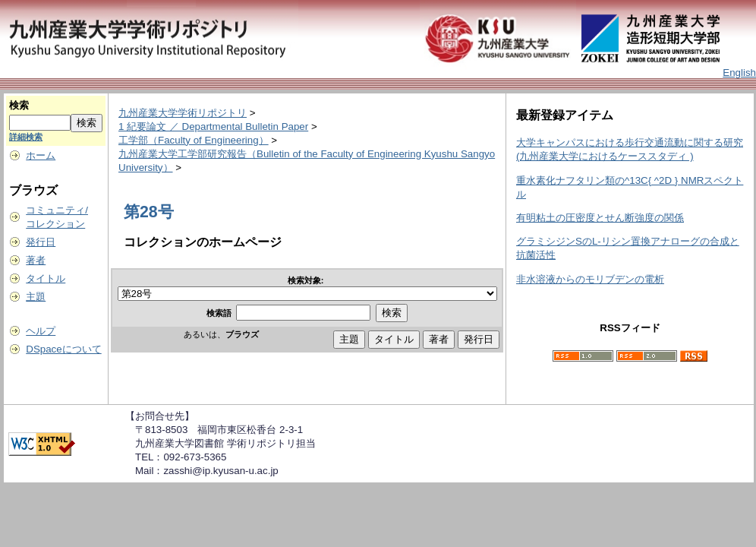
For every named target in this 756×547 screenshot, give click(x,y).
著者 (36, 260)
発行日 (41, 242)
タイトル (46, 278)
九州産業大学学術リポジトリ (183, 113)
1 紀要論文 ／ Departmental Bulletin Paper (213, 126)
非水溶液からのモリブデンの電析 (590, 279)
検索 (19, 105)
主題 (36, 297)
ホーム (41, 155)
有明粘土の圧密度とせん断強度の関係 (600, 218)
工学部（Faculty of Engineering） (194, 140)
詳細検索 (26, 137)
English (739, 73)
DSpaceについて (63, 349)
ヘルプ (41, 331)
